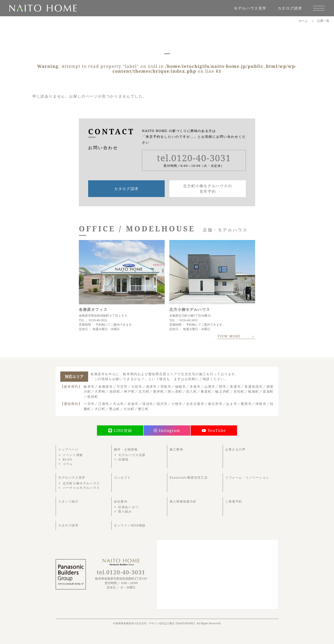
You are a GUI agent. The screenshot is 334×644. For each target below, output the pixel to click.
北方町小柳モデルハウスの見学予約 (207, 189)
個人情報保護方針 (183, 501)
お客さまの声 (235, 449)
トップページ (68, 449)
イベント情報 (73, 455)
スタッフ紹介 (68, 501)
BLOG (67, 459)
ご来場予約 (234, 501)
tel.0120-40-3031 (194, 158)
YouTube (214, 430)
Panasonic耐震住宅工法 (189, 477)
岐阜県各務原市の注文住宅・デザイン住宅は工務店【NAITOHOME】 (156, 623)
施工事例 (176, 449)
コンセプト (122, 477)
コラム (68, 464)
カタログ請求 (290, 8)
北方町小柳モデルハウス (81, 483)
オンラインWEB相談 (130, 525)
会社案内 (121, 501)
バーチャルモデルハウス (81, 488)
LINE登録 (120, 430)
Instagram (167, 430)
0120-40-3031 (98, 320)
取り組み (125, 511)
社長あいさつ (128, 507)
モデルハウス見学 (250, 8)
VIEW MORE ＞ (236, 336)
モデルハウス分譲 (132, 455)
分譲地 (123, 459)
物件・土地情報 (126, 449)
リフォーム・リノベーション (247, 477)
